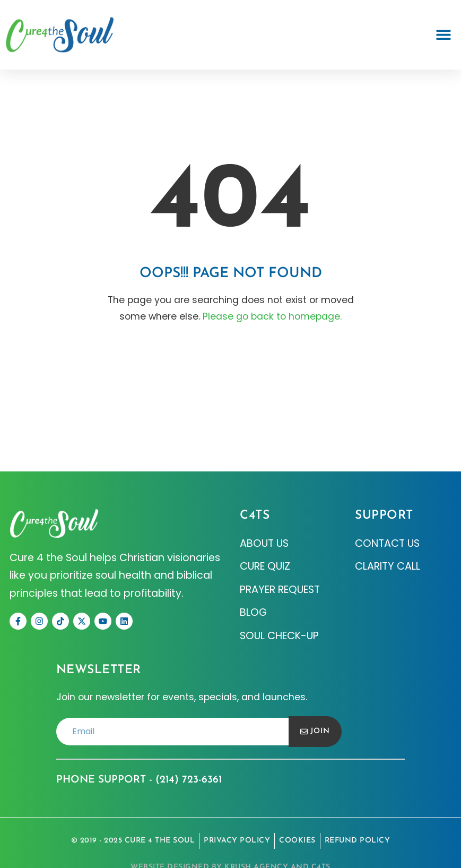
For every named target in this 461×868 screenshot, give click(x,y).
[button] (444, 35)
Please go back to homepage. (272, 316)
